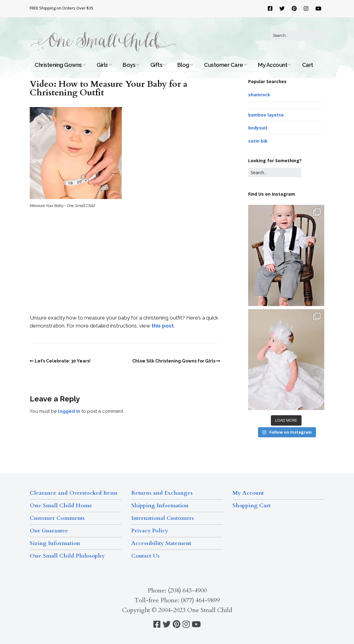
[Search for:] (297, 36)
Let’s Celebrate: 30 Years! (63, 361)
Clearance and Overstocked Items (74, 493)
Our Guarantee (49, 531)
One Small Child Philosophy (67, 556)
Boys (129, 65)
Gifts (156, 65)
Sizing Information (55, 543)
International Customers (163, 518)
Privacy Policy (150, 531)
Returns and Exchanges (162, 493)
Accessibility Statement (161, 543)
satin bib (258, 141)
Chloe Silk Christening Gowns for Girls (174, 361)
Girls (102, 65)
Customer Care (224, 65)
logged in (69, 411)
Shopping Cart (252, 506)
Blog (183, 65)
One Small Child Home (61, 506)
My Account (273, 65)
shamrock (259, 95)
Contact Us (145, 556)
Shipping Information (160, 506)
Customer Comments (57, 518)
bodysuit (258, 128)
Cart (308, 65)
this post (163, 326)
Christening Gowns (58, 65)
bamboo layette (266, 115)
